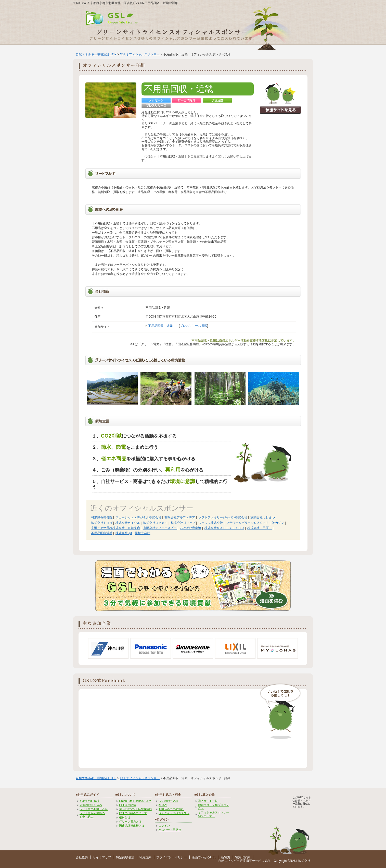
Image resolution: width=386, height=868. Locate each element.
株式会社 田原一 (260, 528)
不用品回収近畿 (102, 533)
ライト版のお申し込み (94, 809)
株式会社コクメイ (155, 523)
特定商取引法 (125, 857)
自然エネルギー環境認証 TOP (96, 54)
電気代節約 (243, 857)
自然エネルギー (229, 861)
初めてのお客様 (89, 801)
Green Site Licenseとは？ (135, 801)
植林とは (125, 817)
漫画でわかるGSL (204, 857)
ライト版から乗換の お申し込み (92, 815)
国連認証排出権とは (132, 826)
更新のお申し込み (91, 805)
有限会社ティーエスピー (160, 528)
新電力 (226, 857)
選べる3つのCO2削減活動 (135, 809)
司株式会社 (143, 533)
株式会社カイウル (128, 523)
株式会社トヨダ (102, 523)
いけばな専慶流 (190, 528)
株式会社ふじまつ (263, 517)
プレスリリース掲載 (194, 326)
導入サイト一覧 (208, 801)
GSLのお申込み (168, 801)
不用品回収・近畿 (160, 326)
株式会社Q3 (124, 533)
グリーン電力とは (130, 822)
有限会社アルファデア (180, 517)
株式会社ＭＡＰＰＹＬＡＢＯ (224, 528)
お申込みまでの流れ (171, 809)
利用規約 (145, 857)
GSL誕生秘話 (127, 805)
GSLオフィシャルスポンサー (140, 54)
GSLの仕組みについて (133, 813)
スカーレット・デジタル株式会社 (138, 517)
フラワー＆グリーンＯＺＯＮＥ (248, 523)
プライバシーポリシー (172, 857)
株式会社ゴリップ (183, 523)
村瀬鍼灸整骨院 (102, 517)
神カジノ (278, 523)
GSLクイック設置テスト (174, 813)
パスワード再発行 (170, 830)
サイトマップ (102, 857)
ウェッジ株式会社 (211, 523)
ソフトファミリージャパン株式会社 (223, 517)
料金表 (163, 805)
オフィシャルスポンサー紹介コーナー (214, 814)
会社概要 (82, 857)
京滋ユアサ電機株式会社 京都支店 (115, 528)
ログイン (164, 826)
